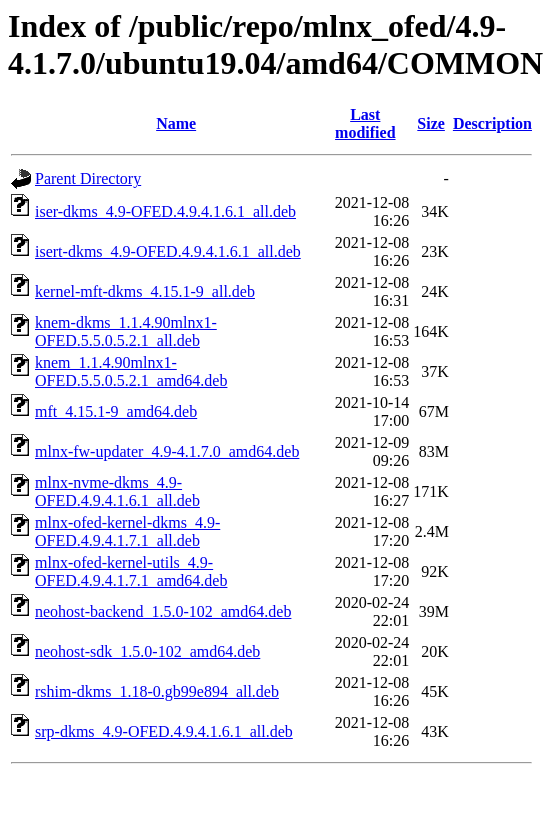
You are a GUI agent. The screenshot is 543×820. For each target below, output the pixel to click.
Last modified (365, 123)
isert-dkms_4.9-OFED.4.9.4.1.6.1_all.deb (168, 251)
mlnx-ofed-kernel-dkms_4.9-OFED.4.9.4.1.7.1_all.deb (127, 531)
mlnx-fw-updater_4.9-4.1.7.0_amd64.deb (167, 451)
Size (431, 123)
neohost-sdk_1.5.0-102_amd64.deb (147, 651)
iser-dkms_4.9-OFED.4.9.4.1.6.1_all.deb (165, 211)
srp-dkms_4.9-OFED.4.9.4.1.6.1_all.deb (164, 731)
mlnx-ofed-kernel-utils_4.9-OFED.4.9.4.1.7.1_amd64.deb (131, 571)
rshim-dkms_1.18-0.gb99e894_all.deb (157, 691)
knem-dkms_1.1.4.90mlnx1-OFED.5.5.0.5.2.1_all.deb (126, 331)
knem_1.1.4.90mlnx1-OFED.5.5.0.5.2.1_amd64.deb (131, 371)
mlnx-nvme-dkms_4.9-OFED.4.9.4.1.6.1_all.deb (117, 491)
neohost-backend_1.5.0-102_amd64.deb (163, 611)
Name (176, 123)
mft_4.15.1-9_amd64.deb (116, 411)
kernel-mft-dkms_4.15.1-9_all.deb (145, 291)
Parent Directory (88, 178)
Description (492, 123)
